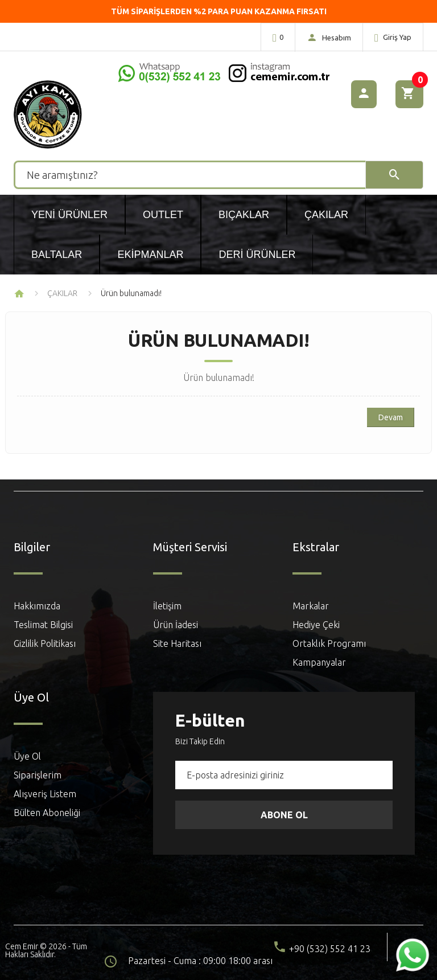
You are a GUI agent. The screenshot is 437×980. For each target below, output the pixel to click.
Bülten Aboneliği (47, 813)
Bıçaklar (244, 215)
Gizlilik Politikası (45, 643)
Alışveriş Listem (45, 794)
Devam (391, 417)
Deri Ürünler (257, 255)
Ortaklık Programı (329, 643)
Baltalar (57, 255)
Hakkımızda (37, 606)
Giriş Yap (393, 38)
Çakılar (326, 215)
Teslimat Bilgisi (43, 625)
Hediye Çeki (316, 625)
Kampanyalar (319, 662)
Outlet (163, 215)
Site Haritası (177, 643)
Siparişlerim (38, 775)
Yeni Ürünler (69, 215)
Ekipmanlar (150, 255)
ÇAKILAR (62, 293)
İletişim (167, 606)
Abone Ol (284, 815)
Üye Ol (27, 756)
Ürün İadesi (176, 625)
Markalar (311, 606)
